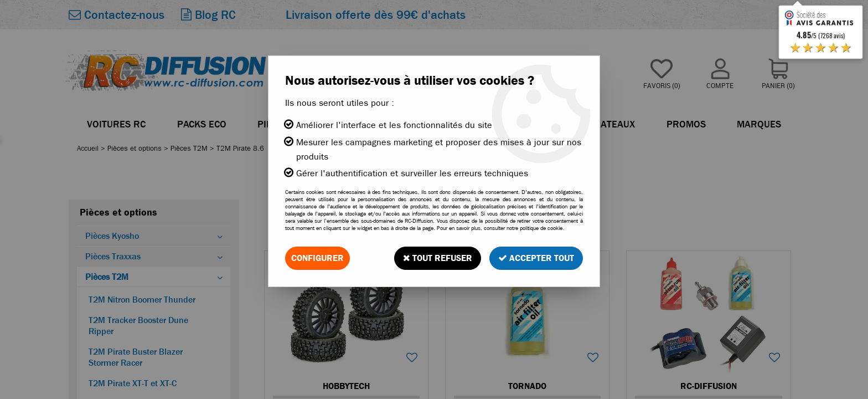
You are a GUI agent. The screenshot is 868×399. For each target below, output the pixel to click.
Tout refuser (438, 258)
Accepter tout (536, 258)
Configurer (317, 258)
